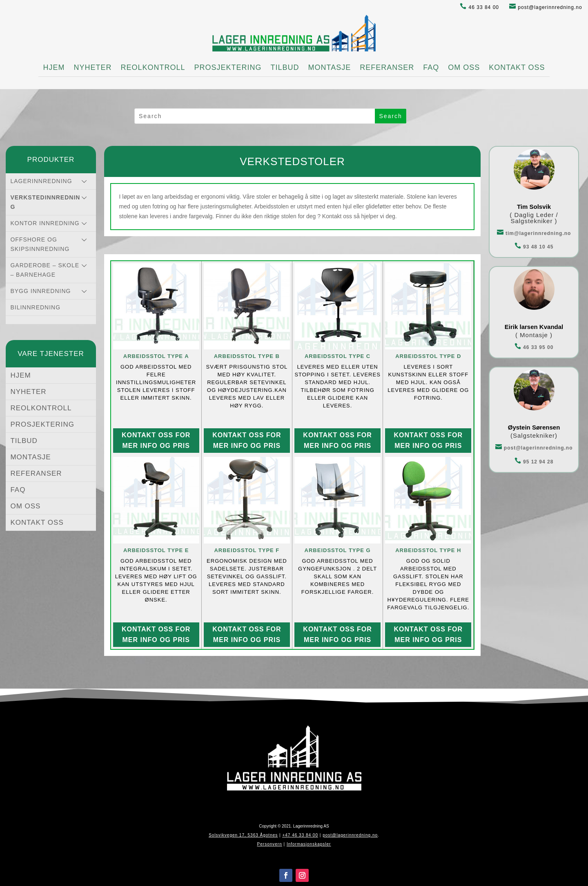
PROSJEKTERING (228, 67)
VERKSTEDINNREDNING (45, 202)
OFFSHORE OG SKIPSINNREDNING (40, 244)
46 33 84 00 (479, 7)
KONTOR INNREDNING (45, 223)
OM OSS (464, 67)
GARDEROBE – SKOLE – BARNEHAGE (45, 270)
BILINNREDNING (35, 307)
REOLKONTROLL (153, 67)
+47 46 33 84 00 (300, 835)
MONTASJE (330, 67)
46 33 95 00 (534, 347)
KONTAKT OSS (517, 67)
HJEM (54, 67)
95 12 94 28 (534, 462)
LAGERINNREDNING (41, 181)
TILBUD (285, 67)
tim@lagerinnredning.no (534, 233)
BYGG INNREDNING (40, 291)
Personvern (270, 844)
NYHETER (92, 67)
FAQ (431, 67)
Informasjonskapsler (309, 844)
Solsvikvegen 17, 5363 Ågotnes (243, 835)
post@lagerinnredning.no (546, 7)
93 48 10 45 (534, 247)
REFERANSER (387, 67)
